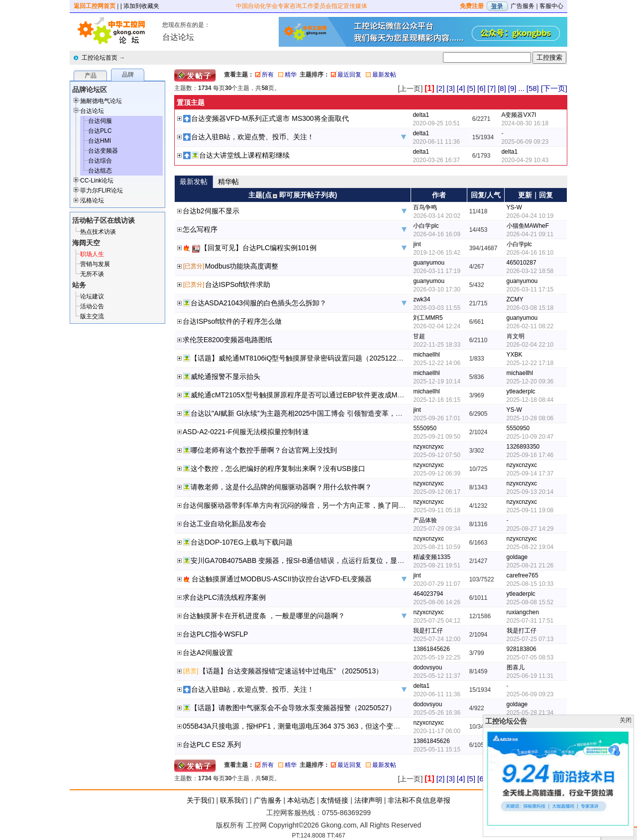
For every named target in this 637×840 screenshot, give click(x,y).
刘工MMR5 (428, 318)
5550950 (425, 428)
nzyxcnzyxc (428, 447)
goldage (517, 557)
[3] (451, 88)
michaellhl (426, 355)
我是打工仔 (428, 631)
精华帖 (228, 182)
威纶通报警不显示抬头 (225, 376)
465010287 (522, 263)
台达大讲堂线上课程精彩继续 (244, 155)
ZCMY (515, 299)
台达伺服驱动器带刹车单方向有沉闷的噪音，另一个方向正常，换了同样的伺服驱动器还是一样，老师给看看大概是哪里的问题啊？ (385, 505)
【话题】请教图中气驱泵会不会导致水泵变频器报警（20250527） (293, 708)
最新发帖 (384, 75)
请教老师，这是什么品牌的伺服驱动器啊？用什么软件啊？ (281, 487)
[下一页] (554, 88)
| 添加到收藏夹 (140, 6)
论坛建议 (92, 296)
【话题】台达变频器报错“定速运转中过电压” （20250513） (291, 671)
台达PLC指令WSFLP (215, 634)
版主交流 (92, 316)
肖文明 (516, 336)
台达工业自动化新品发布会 (224, 524)
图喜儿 (516, 667)
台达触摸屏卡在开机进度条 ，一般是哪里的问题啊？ (264, 616)
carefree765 (523, 575)
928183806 (522, 649)
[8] (502, 88)
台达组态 (100, 171)
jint (417, 244)
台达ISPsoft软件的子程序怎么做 (232, 321)
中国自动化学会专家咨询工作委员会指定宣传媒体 (302, 6)
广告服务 (523, 6)
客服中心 (551, 6)
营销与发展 (95, 264)
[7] (492, 88)
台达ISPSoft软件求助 (238, 284)
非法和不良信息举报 (419, 800)
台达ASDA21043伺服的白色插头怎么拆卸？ (259, 303)
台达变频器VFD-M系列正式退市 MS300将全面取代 (270, 118)
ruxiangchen (523, 612)
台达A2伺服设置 (208, 653)
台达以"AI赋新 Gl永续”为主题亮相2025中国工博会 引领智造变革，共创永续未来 (314, 413)
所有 (268, 75)
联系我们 (234, 800)
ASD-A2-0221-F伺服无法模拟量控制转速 (246, 432)
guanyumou (429, 263)
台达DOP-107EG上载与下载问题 (242, 542)
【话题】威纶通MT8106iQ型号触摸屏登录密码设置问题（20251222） (299, 358)
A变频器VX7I (519, 115)
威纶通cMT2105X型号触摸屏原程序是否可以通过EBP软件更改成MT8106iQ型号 (314, 395)
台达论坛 (92, 111)
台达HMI (100, 141)
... (521, 88)
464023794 (428, 594)
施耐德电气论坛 (101, 101)
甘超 (419, 336)
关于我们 (201, 800)
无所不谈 (92, 274)
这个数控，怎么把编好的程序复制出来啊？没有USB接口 (278, 468)
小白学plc (426, 226)
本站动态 (301, 800)
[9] (512, 88)
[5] (471, 88)
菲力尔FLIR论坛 (102, 190)
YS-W (514, 207)
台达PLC (100, 131)
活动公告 (92, 306)
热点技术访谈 (98, 232)
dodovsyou (427, 667)
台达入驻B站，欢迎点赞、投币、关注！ (253, 137)
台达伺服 (100, 121)
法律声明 (368, 800)
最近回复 (349, 75)
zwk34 (422, 299)
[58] (533, 88)
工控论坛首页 (100, 58)
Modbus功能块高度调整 (242, 266)
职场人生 (92, 254)
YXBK (515, 355)
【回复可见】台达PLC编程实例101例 (259, 248)
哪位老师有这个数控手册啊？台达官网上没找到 (264, 450)
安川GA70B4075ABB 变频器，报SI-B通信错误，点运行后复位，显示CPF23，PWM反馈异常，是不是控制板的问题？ (372, 560)
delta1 (421, 115)
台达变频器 (103, 151)
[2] (441, 88)
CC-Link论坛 (97, 181)
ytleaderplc (521, 391)
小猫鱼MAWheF (528, 226)
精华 (291, 75)
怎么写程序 (200, 229)
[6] (481, 88)
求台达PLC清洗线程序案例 (224, 597)
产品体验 (425, 520)
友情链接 (334, 800)
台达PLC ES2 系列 (212, 745)
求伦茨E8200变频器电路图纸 (227, 340)
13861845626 (431, 649)
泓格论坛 (92, 200)
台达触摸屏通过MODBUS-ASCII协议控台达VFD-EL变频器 (282, 579)
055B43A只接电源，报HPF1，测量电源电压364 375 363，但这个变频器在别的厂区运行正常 (326, 726)
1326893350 (523, 447)
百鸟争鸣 (425, 207)
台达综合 (100, 161)
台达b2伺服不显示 (211, 211)
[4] (461, 88)
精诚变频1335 (432, 557)
